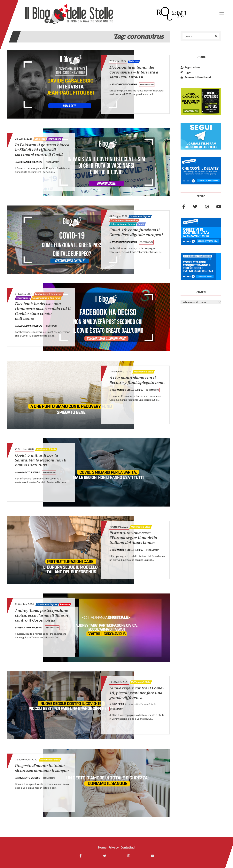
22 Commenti (152, 390)
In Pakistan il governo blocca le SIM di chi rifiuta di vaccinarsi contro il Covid (42, 150)
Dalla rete (134, 61)
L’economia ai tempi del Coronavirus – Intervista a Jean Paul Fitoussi (134, 72)
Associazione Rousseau (124, 84)
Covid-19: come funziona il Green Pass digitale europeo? (136, 233)
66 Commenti (52, 628)
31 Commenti (49, 472)
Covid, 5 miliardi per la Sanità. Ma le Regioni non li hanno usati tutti (41, 460)
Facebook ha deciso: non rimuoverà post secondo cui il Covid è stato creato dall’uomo (43, 311)
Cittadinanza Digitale (140, 216)
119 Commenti (153, 550)
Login (186, 72)
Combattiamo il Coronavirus (124, 220)
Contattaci (128, 847)
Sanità (141, 224)
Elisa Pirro (118, 704)
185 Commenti (147, 84)
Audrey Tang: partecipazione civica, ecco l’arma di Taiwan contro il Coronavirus (42, 616)
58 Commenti (146, 242)
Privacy (113, 847)
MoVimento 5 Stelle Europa (127, 390)
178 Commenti (52, 162)
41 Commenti (52, 326)
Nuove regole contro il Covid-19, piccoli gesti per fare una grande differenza (137, 693)
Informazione (55, 139)
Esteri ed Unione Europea (123, 224)
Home (102, 847)
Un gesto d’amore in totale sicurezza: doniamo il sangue (42, 768)
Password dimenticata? (196, 77)
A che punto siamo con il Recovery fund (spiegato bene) (137, 380)
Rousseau (65, 604)
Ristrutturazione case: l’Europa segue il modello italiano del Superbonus (133, 538)
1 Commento (49, 778)
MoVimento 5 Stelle (144, 372)
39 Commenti (117, 709)
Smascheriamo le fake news (46, 298)
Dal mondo (40, 139)
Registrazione (190, 67)
